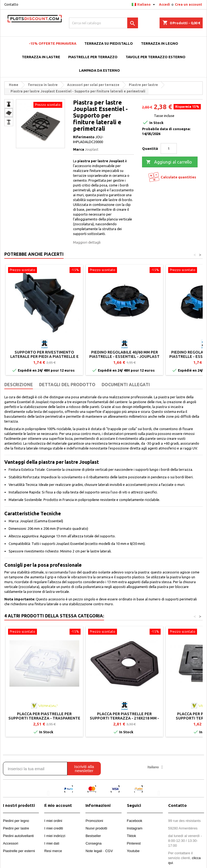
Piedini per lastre (16, 828)
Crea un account (189, 4)
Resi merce (53, 851)
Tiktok (132, 836)
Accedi (165, 4)
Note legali (94, 851)
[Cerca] (103, 23)
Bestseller (93, 836)
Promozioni (94, 821)
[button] (48, 793)
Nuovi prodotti (96, 828)
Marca (79, 149)
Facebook (135, 821)
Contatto (11, 4)
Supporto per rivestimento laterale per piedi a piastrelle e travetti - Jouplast (44, 357)
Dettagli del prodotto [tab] (67, 385)
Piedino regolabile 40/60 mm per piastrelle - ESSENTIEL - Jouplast (124, 354)
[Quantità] (169, 148)
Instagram (135, 828)
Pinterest (134, 843)
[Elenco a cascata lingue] (144, 5)
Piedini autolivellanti (18, 836)
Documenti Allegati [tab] (126, 385)
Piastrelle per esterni (19, 851)
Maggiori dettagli (87, 242)
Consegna (93, 843)
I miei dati (52, 843)
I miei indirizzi (55, 836)
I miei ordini (53, 821)
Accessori (11, 843)
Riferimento (84, 137)
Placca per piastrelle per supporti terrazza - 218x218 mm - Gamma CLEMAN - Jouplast (124, 718)
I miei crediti (54, 828)
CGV (109, 851)
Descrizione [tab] (19, 385)
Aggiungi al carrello (169, 162)
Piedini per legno (16, 821)
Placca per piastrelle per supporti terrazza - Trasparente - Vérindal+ (44, 718)
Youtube (133, 851)
